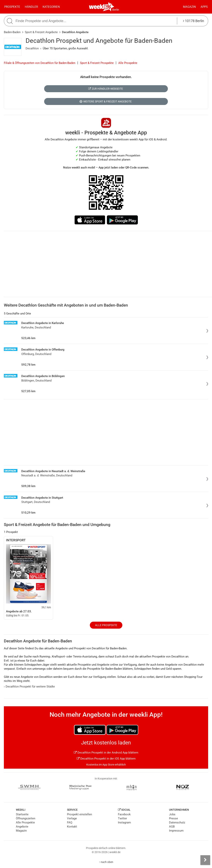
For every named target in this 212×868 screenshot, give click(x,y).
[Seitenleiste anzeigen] (205, 860)
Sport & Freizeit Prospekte (97, 63)
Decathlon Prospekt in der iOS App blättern (106, 759)
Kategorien (51, 7)
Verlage (72, 818)
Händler (31, 7)
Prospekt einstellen (79, 814)
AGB (172, 827)
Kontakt (72, 827)
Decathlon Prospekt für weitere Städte (29, 687)
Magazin (189, 7)
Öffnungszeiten (26, 818)
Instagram (124, 822)
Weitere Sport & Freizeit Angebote (106, 101)
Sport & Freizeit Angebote (41, 32)
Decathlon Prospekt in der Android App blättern (106, 753)
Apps (204, 7)
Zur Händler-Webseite (106, 89)
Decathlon (32, 48)
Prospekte (12, 7)
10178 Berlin (194, 21)
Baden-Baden (12, 32)
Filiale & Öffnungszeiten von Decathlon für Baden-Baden (40, 63)
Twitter (122, 818)
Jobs (172, 814)
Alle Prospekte (128, 63)
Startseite (22, 814)
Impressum (176, 831)
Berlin (116, 10)
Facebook (124, 814)
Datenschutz (177, 822)
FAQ (70, 822)
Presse (173, 818)
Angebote (22, 827)
